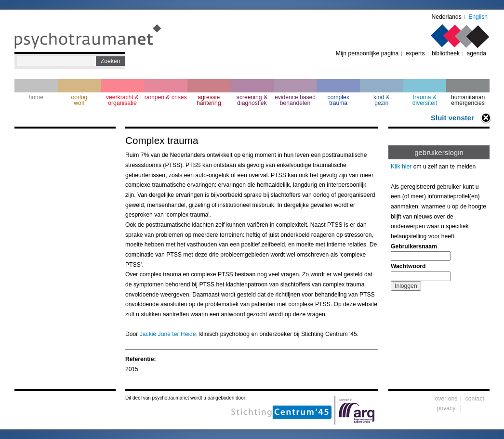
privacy (446, 408)
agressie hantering (209, 100)
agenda (476, 53)
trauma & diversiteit (425, 100)
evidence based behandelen (295, 100)
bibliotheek (446, 53)
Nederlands (447, 17)
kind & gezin (382, 100)
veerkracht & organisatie (122, 100)
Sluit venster (452, 118)
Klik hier (401, 167)
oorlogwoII (80, 100)
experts (415, 53)
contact (475, 399)
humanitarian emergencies (468, 100)
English (478, 17)
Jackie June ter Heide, (169, 334)
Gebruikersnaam (414, 246)
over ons (446, 399)
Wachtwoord (408, 266)
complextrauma (338, 100)
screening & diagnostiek (252, 100)
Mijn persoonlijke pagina (367, 53)
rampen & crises (166, 97)
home (36, 97)
